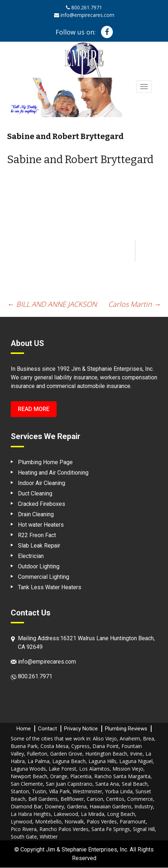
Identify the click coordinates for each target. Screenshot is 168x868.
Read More (34, 409)
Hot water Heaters (41, 525)
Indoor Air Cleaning (42, 483)
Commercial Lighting (44, 577)
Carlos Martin (135, 304)
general (43, 377)
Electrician (31, 556)
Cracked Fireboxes (42, 504)
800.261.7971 (84, 7)
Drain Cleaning (36, 514)
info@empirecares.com (84, 15)
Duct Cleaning (35, 493)
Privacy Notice (81, 729)
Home (24, 729)
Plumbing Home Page (45, 462)
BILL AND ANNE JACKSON (52, 304)
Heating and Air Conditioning (53, 473)
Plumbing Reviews (126, 729)
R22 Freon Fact (37, 535)
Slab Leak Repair (39, 546)
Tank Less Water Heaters (50, 587)
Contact (47, 729)
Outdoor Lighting (39, 566)
